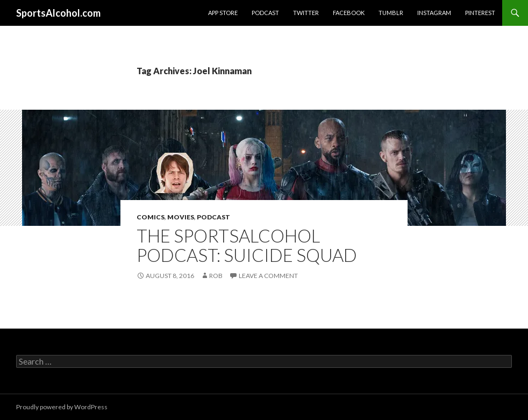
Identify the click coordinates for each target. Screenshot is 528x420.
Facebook (349, 13)
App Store (223, 13)
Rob (216, 276)
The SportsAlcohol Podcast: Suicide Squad (247, 245)
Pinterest (480, 13)
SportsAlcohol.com (58, 13)
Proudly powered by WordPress (62, 407)
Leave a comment (268, 276)
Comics (151, 217)
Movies (181, 217)
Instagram (434, 13)
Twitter (306, 13)
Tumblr (391, 13)
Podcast (265, 13)
